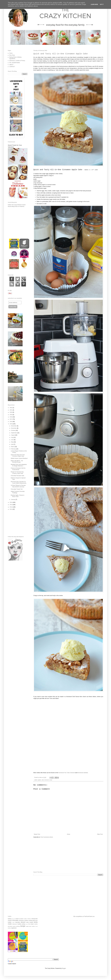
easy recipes (30, 922)
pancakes (10, 926)
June (13, 440)
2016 (11, 422)
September (14, 433)
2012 (11, 507)
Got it (102, 4)
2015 (11, 424)
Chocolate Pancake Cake (17, 476)
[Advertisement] (68, 855)
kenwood (47, 780)
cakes (25, 919)
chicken (10, 920)
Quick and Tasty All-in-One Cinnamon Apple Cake (18, 455)
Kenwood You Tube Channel (67, 773)
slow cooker (32, 926)
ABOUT (11, 65)
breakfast (21, 919)
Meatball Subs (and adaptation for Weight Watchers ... (19, 465)
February (14, 449)
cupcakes (18, 922)
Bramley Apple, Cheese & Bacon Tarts (18, 496)
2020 (11, 412)
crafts (13, 922)
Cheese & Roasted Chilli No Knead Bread (18, 469)
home (27, 924)
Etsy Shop (12, 55)
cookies (26, 920)
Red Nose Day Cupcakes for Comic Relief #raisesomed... (19, 482)
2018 (11, 417)
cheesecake (34, 919)
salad (27, 926)
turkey (9, 928)
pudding (18, 926)
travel (36, 926)
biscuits (13, 919)
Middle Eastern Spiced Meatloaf (19, 458)
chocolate (15, 920)
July (12, 437)
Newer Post (37, 834)
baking (10, 919)
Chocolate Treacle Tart (17, 489)
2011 (11, 509)
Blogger (64, 968)
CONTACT (12, 67)
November (14, 428)
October (13, 430)
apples (39, 780)
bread (17, 919)
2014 (11, 502)
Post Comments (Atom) (47, 837)
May (12, 442)
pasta (14, 926)
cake (43, 780)
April (12, 444)
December (14, 426)
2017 (11, 419)
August (13, 435)
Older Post (100, 834)
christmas (21, 920)
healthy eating (21, 924)
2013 (11, 505)
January (13, 500)
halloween (15, 924)
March (13, 447)
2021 (11, 410)
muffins (36, 924)
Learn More (94, 4)
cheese (29, 919)
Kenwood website (83, 773)
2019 (11, 415)
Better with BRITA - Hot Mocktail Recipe (17, 461)
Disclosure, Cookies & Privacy (17, 61)
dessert (23, 922)
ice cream (31, 924)
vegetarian (14, 928)
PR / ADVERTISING (15, 63)
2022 (11, 408)
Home (69, 834)
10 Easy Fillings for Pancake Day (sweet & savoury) (18, 486)
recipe (51, 780)
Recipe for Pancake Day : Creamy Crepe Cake (17, 473)
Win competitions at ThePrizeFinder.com (84, 916)
